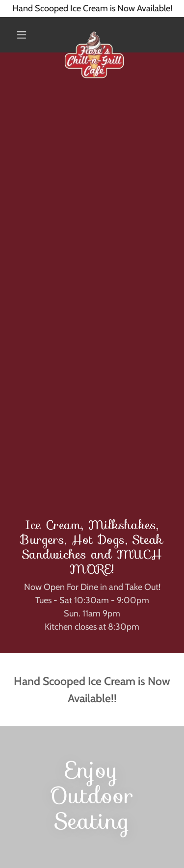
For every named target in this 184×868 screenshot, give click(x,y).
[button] (22, 35)
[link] (94, 35)
